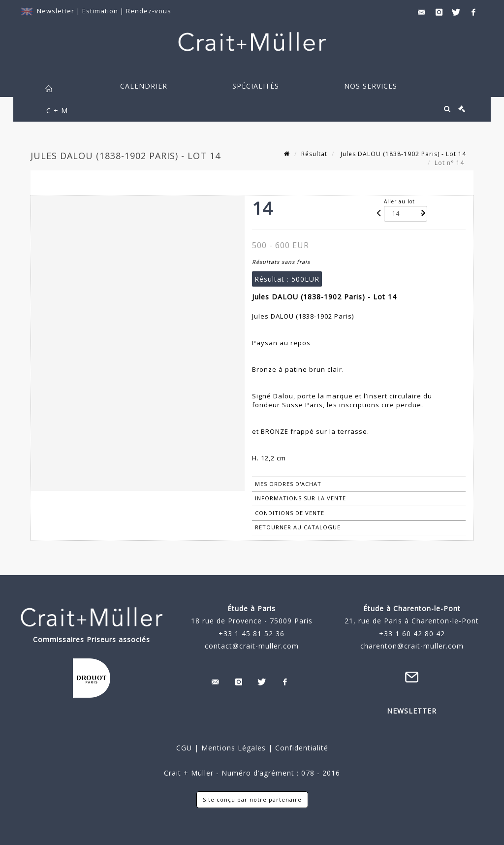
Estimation (101, 11)
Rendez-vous (149, 11)
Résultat (314, 154)
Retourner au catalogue (298, 527)
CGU (184, 748)
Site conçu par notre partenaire (252, 799)
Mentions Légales (234, 748)
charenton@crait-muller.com (412, 646)
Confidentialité (300, 748)
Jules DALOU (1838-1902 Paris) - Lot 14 (402, 154)
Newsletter (56, 11)
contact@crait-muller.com (252, 646)
